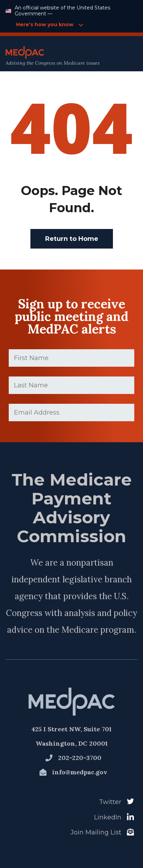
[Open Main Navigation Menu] (122, 56)
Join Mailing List (96, 832)
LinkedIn (108, 817)
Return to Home (72, 239)
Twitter (110, 802)
